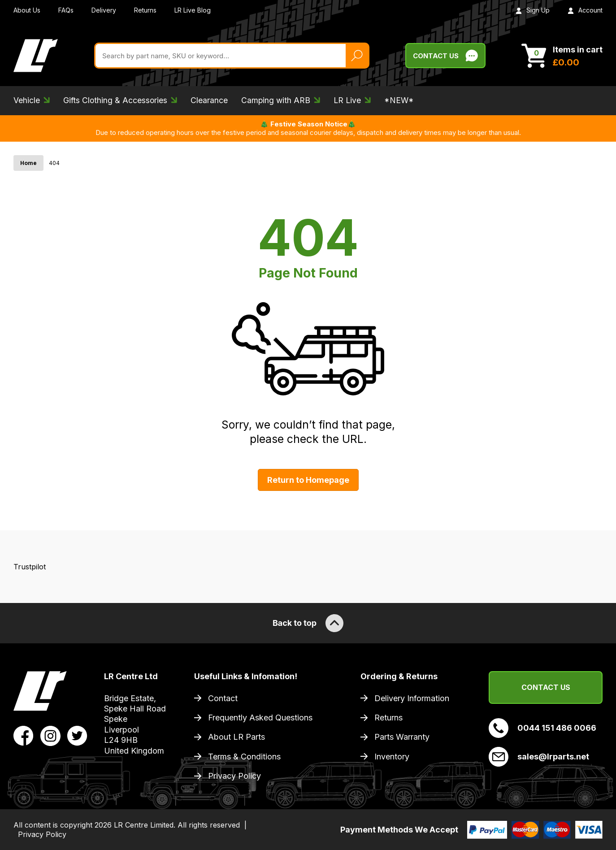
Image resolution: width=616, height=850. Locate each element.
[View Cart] (562, 56)
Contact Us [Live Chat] (445, 56)
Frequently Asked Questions (260, 718)
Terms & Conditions (244, 757)
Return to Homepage (308, 480)
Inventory (392, 757)
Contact (223, 698)
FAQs (66, 10)
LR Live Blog (193, 10)
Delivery (104, 10)
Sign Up (533, 10)
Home (28, 163)
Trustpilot (30, 25)
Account (585, 10)
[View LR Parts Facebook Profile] (24, 735)
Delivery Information (412, 698)
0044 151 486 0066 (542, 728)
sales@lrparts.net (539, 757)
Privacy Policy (234, 776)
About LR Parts (236, 737)
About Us (27, 10)
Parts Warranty (402, 737)
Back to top (308, 623)
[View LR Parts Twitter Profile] (77, 735)
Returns (145, 10)
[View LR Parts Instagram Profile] (50, 735)
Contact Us (546, 687)
